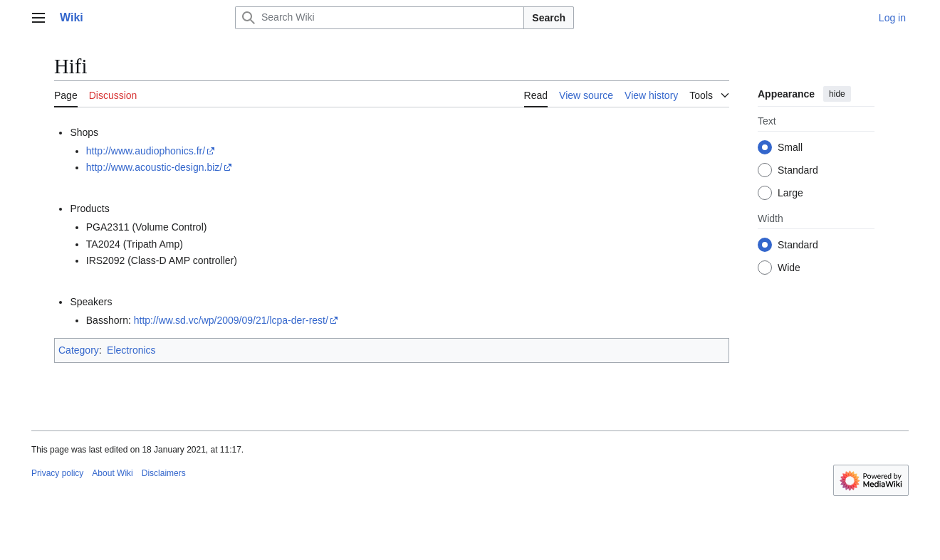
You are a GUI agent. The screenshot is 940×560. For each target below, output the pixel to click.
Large (790, 193)
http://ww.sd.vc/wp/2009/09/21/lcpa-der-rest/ (231, 320)
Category (79, 350)
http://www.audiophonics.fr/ (146, 151)
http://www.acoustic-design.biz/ (154, 167)
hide (837, 94)
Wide (789, 268)
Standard (798, 170)
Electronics (131, 350)
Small (790, 147)
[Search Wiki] (380, 18)
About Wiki (112, 473)
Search (549, 18)
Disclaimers (164, 473)
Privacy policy (57, 473)
